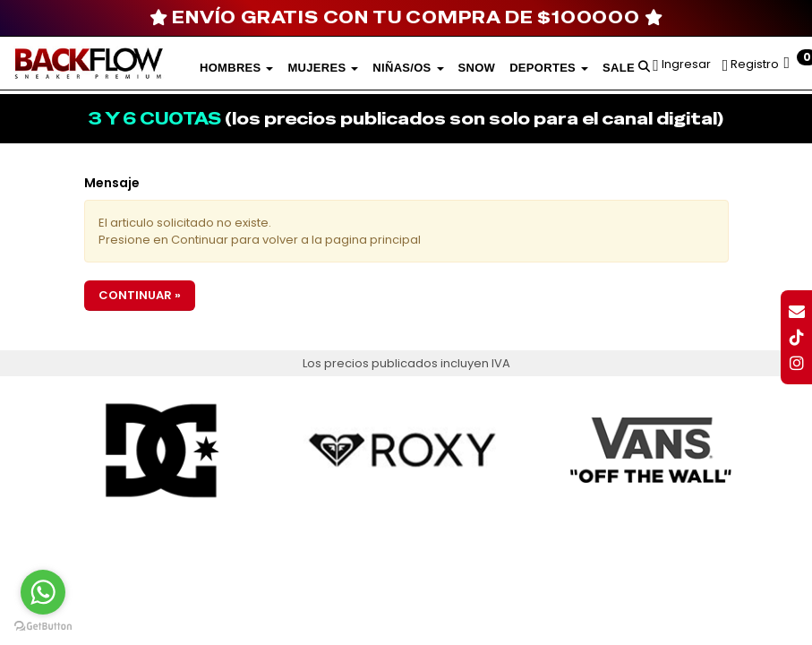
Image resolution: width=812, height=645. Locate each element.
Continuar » (140, 295)
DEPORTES (549, 68)
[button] (644, 64)
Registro (753, 64)
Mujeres (323, 68)
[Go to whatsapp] (43, 592)
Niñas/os (408, 68)
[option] (162, 451)
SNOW (477, 68)
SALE (619, 68)
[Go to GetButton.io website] (43, 627)
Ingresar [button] (686, 64)
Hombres (236, 68)
